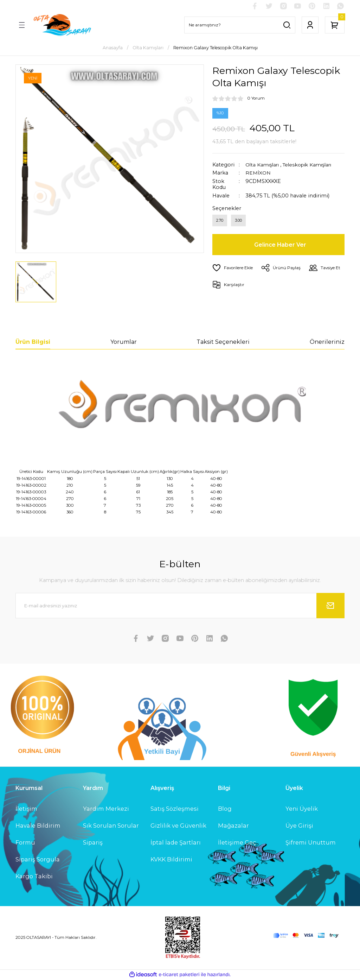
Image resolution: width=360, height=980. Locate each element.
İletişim (26, 809)
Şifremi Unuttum (311, 843)
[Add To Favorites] (234, 269)
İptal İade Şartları (176, 843)
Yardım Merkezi (106, 809)
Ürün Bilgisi (33, 342)
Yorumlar (124, 342)
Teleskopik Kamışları (312, 165)
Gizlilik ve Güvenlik (178, 826)
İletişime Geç (237, 843)
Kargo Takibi (34, 877)
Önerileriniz (327, 342)
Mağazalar (233, 826)
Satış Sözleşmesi (175, 809)
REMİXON (258, 174)
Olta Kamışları (263, 165)
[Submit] (330, 606)
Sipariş (93, 843)
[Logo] (62, 25)
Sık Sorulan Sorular (111, 826)
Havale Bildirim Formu (38, 834)
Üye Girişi (299, 826)
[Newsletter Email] (180, 606)
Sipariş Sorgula (38, 860)
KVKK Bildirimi (171, 860)
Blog (225, 809)
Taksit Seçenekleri (223, 342)
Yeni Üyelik (302, 809)
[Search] (240, 25)
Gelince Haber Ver (281, 246)
